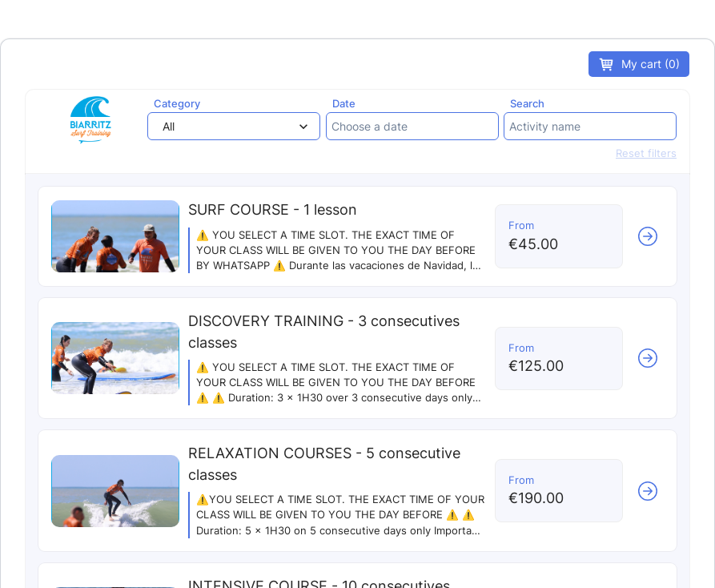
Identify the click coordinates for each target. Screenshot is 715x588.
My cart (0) (639, 64)
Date (344, 104)
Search (527, 104)
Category (177, 104)
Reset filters (646, 153)
